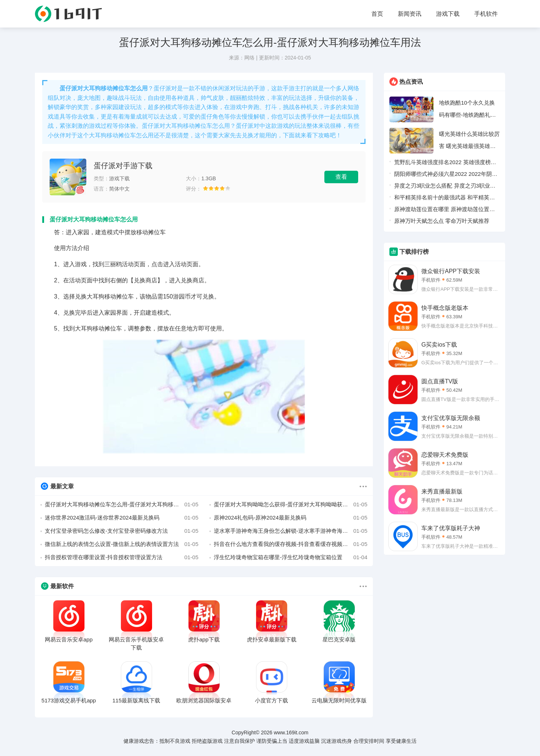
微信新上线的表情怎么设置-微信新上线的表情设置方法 (122, 544)
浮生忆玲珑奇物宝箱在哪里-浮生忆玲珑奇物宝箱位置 (291, 557)
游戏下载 (448, 14)
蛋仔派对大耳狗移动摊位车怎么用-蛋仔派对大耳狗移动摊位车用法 (122, 504)
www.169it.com (291, 733)
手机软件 (486, 14)
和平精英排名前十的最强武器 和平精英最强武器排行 (444, 199)
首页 (377, 14)
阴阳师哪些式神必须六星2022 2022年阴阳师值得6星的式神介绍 (446, 175)
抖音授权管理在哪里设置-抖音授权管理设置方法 (122, 557)
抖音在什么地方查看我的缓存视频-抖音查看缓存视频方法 (291, 544)
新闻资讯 (410, 14)
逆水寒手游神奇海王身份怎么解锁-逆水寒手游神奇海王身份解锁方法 (291, 531)
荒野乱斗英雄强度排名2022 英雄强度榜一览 (445, 164)
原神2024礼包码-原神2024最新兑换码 (291, 518)
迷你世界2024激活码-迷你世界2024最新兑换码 (122, 518)
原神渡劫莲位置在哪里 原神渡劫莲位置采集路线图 (444, 211)
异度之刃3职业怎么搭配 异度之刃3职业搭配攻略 (445, 187)
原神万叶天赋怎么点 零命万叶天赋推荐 (442, 221)
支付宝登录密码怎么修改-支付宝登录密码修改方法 (122, 531)
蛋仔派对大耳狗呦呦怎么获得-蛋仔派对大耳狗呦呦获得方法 (291, 504)
